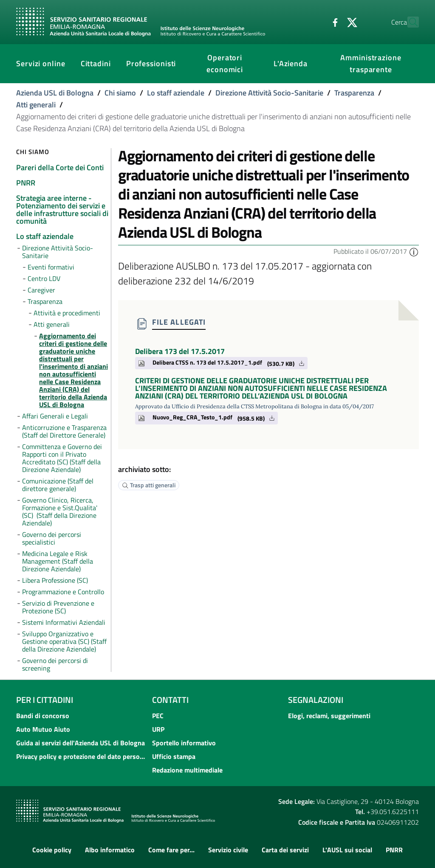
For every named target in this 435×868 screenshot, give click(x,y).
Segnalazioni (316, 700)
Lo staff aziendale (176, 93)
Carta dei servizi (285, 850)
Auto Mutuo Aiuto (43, 729)
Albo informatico (110, 850)
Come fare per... (171, 850)
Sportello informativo (184, 743)
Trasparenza (354, 93)
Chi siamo (120, 93)
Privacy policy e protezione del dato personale (82, 756)
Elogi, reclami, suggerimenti (329, 716)
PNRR (394, 850)
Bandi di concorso (43, 716)
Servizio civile (228, 850)
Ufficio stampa (174, 756)
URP (158, 729)
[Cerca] (409, 22)
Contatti (170, 700)
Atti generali (36, 105)
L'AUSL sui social (347, 850)
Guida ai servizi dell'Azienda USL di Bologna (81, 743)
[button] (414, 251)
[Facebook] (316, 22)
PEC (158, 716)
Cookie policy (52, 850)
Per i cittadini (45, 700)
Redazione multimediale (187, 770)
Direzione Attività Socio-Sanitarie (269, 93)
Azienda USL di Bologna (55, 93)
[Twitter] (333, 22)
